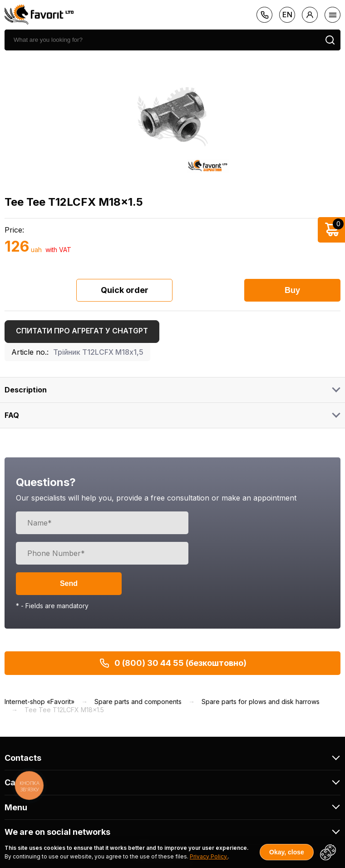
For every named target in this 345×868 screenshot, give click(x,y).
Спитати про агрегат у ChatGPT (82, 331)
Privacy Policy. (209, 856)
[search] (162, 40)
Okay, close (287, 852)
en (287, 15)
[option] (172, 117)
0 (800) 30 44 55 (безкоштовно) (173, 663)
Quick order (125, 290)
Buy (292, 290)
